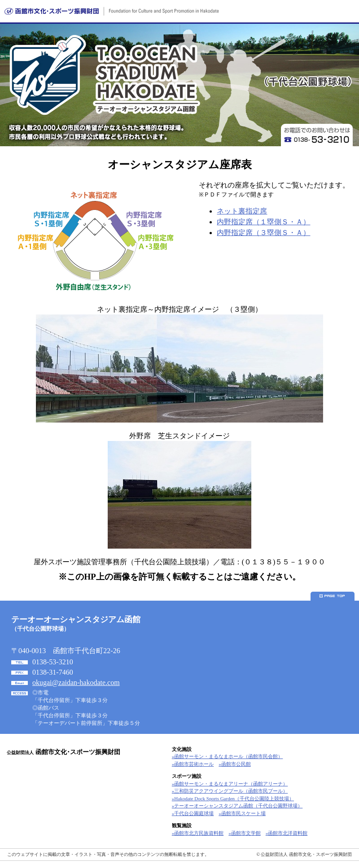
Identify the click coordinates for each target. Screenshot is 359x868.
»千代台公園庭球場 (193, 813)
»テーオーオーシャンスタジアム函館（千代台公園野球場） (237, 806)
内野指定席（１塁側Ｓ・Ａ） (263, 222)
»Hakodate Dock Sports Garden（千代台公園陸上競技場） (233, 798)
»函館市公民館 (235, 764)
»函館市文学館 (245, 833)
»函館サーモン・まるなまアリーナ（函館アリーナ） (230, 784)
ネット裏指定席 (242, 211)
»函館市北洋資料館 (287, 833)
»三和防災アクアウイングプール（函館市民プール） (230, 791)
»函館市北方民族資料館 (198, 833)
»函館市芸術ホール (193, 764)
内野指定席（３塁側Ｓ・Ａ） (263, 233)
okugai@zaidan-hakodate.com (76, 683)
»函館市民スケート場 (242, 813)
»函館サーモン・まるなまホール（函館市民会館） (228, 756)
